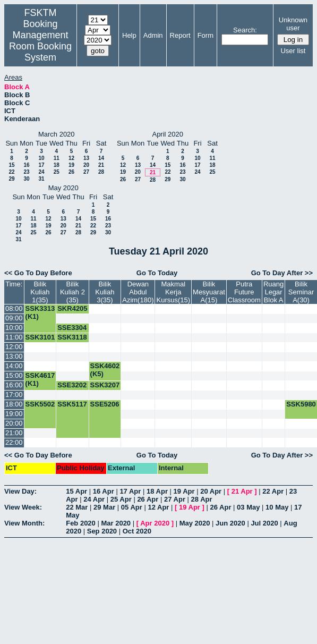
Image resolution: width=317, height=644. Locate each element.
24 (41, 172)
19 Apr (184, 491)
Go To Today (157, 273)
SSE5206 (105, 404)
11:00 (14, 337)
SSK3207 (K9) (105, 389)
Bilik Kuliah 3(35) (105, 292)
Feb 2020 (81, 523)
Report (180, 35)
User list (293, 51)
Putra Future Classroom (244, 292)
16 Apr (104, 491)
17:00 (14, 395)
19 (71, 165)
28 (101, 172)
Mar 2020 (116, 523)
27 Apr (175, 499)
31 (41, 179)
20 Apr (211, 491)
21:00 (14, 433)
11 (57, 158)
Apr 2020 (155, 523)
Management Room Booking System (40, 46)
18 (57, 165)
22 (11, 172)
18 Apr (157, 491)
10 (41, 158)
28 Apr (202, 499)
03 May (248, 507)
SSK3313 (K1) (40, 312)
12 (71, 158)
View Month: (24, 523)
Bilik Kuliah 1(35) (40, 292)
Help (129, 35)
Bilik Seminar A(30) (301, 292)
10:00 (14, 328)
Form (205, 35)
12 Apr (158, 507)
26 (71, 172)
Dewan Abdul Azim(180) (138, 292)
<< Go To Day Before (38, 273)
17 (41, 165)
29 (11, 179)
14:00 (14, 366)
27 (86, 172)
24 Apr (94, 499)
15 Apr (76, 491)
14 (101, 158)
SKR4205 (72, 308)
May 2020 (195, 523)
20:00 (14, 423)
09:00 (14, 318)
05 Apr (132, 507)
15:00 (14, 375)
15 (11, 165)
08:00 (14, 308)
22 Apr (273, 491)
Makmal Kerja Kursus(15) (173, 292)
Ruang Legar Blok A (273, 292)
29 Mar (104, 507)
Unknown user (293, 24)
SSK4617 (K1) (40, 379)
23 (26, 172)
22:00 (14, 442)
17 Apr (130, 491)
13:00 (14, 356)
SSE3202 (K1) (72, 389)
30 (26, 179)
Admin (153, 35)
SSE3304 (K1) (72, 332)
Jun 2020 (230, 523)
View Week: (23, 507)
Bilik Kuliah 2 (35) (72, 292)
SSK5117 (72, 404)
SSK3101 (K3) (40, 341)
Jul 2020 (264, 523)
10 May (277, 507)
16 (26, 165)
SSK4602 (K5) (105, 370)
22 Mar (77, 507)
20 (86, 165)
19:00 (14, 414)
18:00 (14, 404)
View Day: (20, 491)
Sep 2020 (102, 531)
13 (86, 158)
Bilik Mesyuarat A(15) (209, 292)
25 (57, 172)
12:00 (14, 347)
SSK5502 (40, 404)
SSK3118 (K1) (72, 341)
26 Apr (148, 499)
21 (101, 165)
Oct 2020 (137, 531)
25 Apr (121, 499)
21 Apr (242, 491)
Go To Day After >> (282, 273)
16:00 (14, 385)
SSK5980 (301, 404)
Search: (245, 30)
